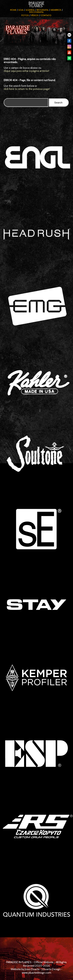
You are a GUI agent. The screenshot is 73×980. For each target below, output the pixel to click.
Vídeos (35, 15)
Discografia (36, 12)
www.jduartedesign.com (36, 973)
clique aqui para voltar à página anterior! (26, 71)
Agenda (30, 10)
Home (13, 10)
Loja (21, 10)
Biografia (43, 10)
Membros (56, 10)
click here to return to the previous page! (27, 89)
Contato (46, 15)
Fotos (25, 15)
